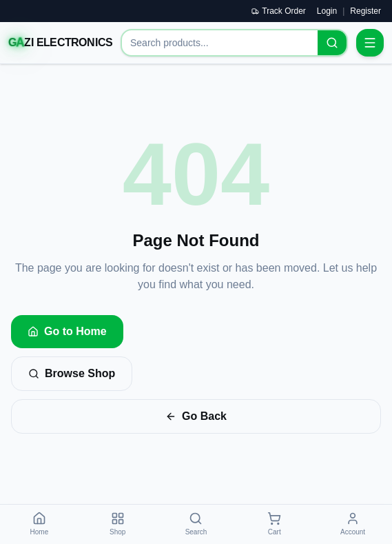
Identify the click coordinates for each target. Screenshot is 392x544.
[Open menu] (370, 43)
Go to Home (67, 331)
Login (327, 11)
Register (365, 11)
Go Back (196, 416)
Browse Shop (72, 373)
